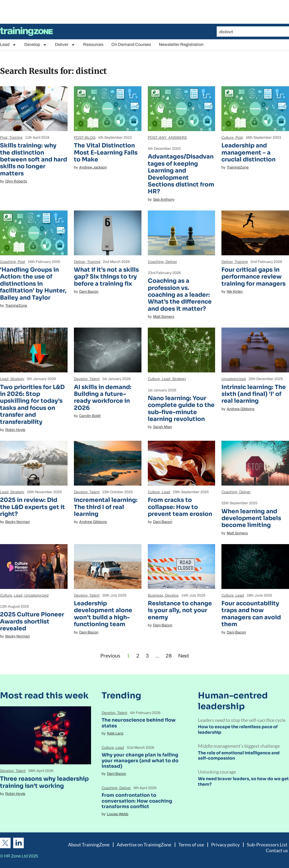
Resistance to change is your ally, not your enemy (180, 610)
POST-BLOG (85, 138)
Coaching (8, 262)
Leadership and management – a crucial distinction (248, 152)
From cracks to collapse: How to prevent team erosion (180, 507)
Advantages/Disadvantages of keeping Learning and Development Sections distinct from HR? (181, 174)
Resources (93, 44)
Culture (228, 138)
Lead (8, 45)
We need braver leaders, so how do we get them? (243, 781)
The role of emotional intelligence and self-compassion (239, 756)
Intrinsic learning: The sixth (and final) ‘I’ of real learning (254, 394)
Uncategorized (234, 379)
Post (4, 138)
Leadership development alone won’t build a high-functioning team (103, 614)
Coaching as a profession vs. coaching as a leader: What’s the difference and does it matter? (180, 295)
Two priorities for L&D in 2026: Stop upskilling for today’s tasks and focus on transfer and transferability (32, 404)
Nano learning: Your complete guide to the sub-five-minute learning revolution (181, 409)
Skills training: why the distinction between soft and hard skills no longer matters (34, 159)
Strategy (17, 379)
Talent (94, 379)
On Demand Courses (131, 44)
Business (155, 595)
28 (169, 655)
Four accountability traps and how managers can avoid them (251, 614)
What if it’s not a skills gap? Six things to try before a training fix (106, 277)
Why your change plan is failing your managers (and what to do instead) (140, 761)
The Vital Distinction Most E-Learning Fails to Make (106, 152)
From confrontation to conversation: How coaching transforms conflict (137, 801)
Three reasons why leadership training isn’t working (44, 782)
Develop (36, 45)
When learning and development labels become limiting (251, 518)
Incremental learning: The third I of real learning (106, 507)
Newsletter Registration (181, 44)
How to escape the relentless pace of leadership (238, 730)
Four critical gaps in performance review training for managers (254, 277)
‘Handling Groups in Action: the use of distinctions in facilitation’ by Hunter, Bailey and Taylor (33, 284)
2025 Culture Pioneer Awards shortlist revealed (32, 621)
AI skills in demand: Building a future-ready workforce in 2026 (103, 397)
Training (16, 138)
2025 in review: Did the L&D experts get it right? (32, 507)
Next (184, 655)
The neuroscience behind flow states (139, 723)
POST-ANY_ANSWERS (167, 138)
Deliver (65, 45)
